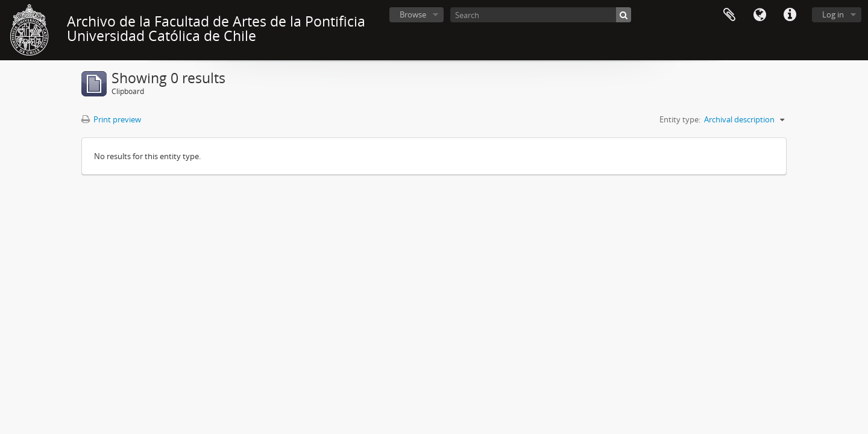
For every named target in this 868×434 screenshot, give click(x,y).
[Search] (541, 15)
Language (759, 15)
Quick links (790, 15)
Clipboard (729, 15)
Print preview (111, 119)
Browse (413, 14)
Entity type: (680, 119)
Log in (833, 14)
